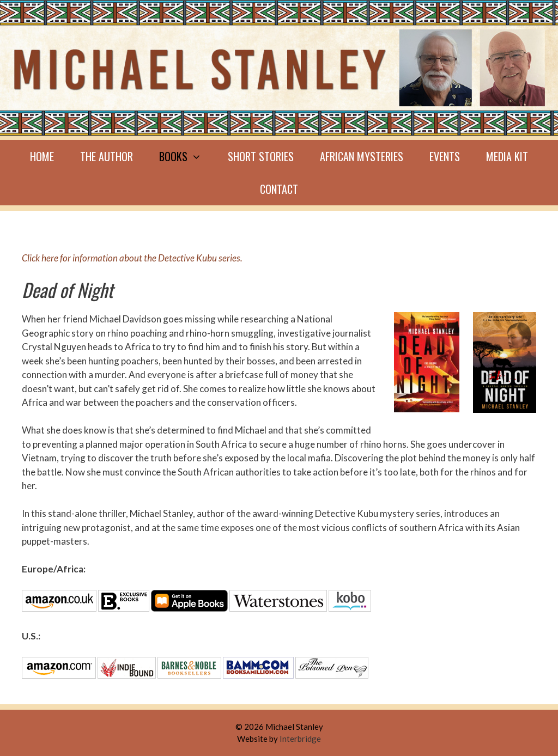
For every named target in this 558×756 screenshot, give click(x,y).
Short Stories (261, 156)
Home (42, 156)
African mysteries (362, 156)
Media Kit (507, 156)
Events (445, 156)
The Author (107, 156)
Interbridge (300, 739)
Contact (279, 189)
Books (187, 156)
